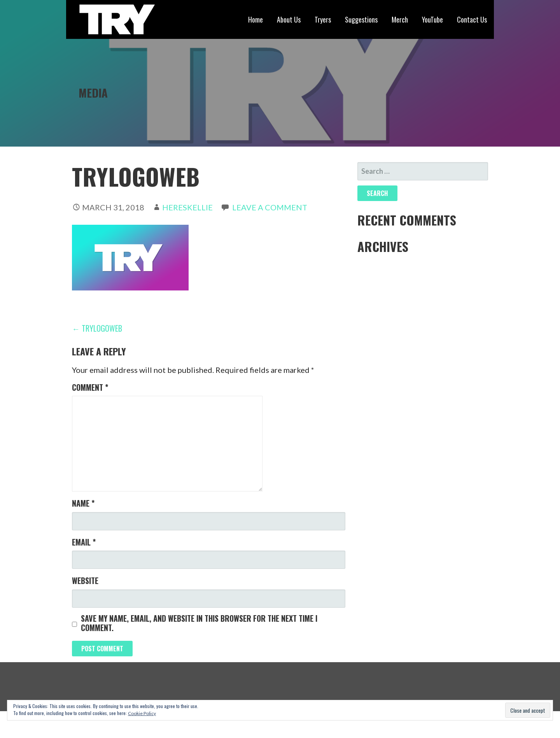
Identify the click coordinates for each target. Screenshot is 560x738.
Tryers (323, 19)
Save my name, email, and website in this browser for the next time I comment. (199, 623)
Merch (400, 19)
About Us (289, 19)
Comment (90, 387)
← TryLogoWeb (97, 328)
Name (83, 503)
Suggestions (361, 19)
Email (84, 542)
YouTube (432, 19)
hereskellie (187, 207)
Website (85, 581)
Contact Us (472, 19)
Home (255, 19)
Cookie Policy (142, 713)
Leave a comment (270, 207)
